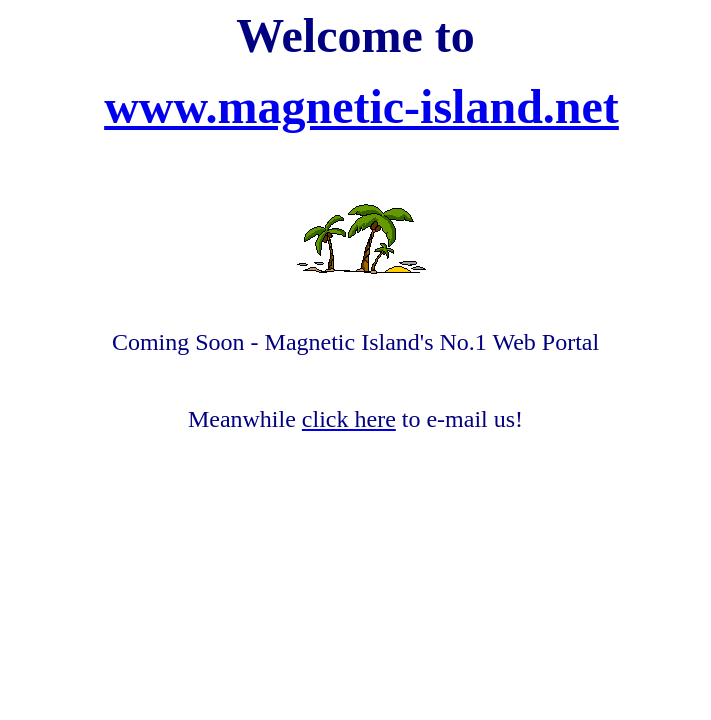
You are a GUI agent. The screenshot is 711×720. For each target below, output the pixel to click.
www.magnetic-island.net (361, 106)
